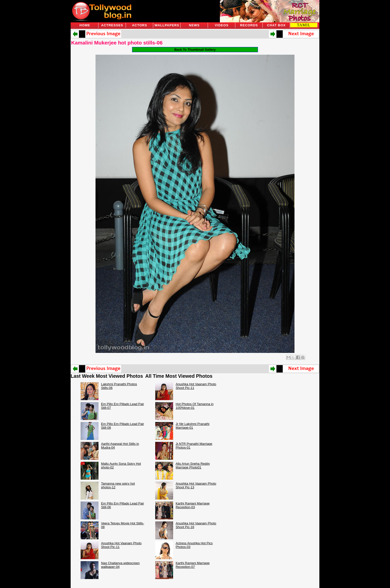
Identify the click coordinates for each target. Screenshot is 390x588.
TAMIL (304, 25)
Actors (140, 25)
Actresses (112, 25)
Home (85, 25)
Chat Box (276, 25)
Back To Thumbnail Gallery (195, 50)
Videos (221, 25)
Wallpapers (167, 25)
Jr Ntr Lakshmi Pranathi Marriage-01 (193, 426)
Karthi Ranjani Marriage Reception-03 (193, 505)
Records (249, 25)
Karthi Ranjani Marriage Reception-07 (193, 565)
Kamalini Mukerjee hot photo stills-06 (117, 43)
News (194, 25)
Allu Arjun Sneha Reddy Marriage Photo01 (193, 465)
